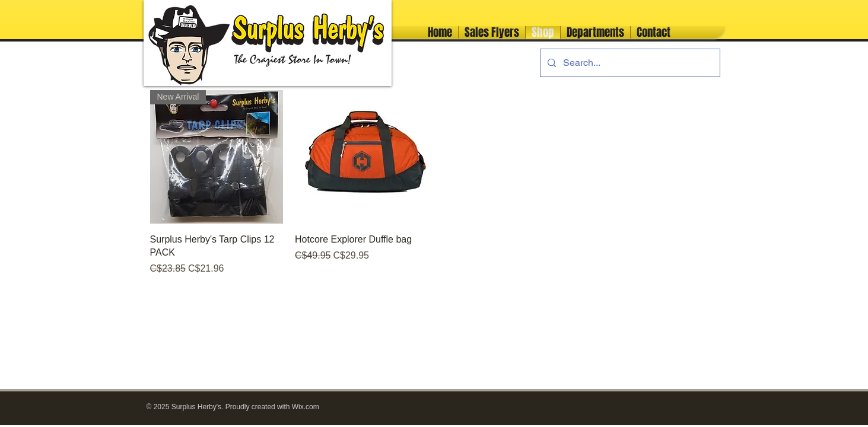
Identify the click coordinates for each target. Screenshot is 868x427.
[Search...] (629, 63)
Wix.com (306, 407)
